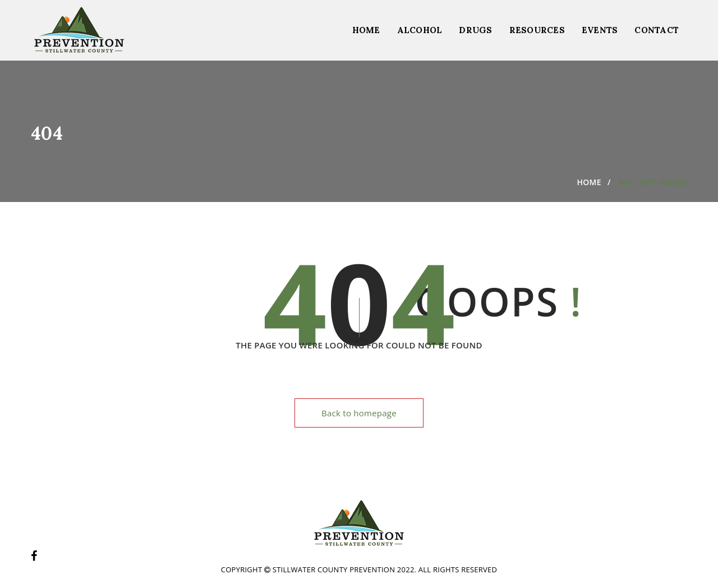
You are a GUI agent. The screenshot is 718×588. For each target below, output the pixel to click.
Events (600, 30)
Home (366, 30)
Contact (657, 30)
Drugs (475, 30)
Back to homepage (359, 413)
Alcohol (420, 30)
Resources (537, 30)
